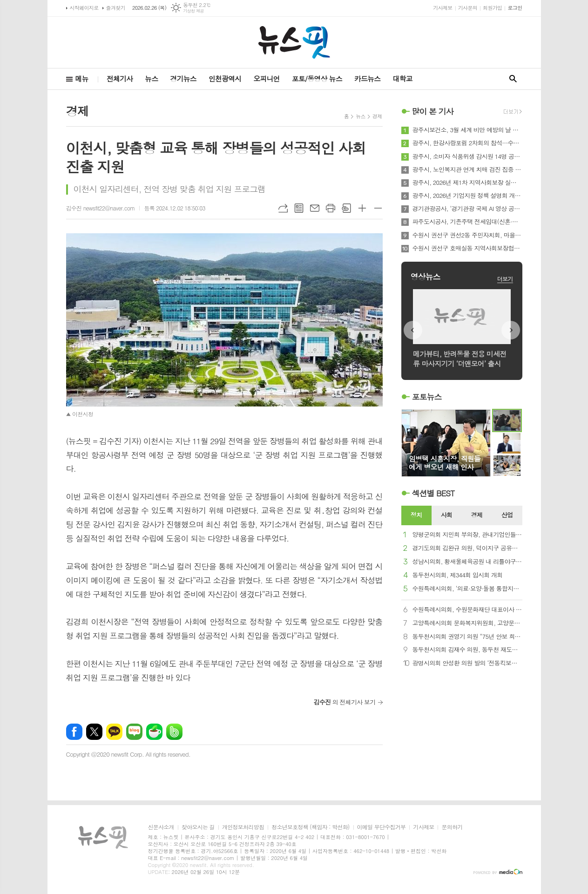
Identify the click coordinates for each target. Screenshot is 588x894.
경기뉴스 (183, 78)
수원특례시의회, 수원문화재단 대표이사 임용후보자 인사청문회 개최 (467, 610)
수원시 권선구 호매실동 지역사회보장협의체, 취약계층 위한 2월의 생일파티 (467, 248)
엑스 (94, 732)
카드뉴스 (367, 78)
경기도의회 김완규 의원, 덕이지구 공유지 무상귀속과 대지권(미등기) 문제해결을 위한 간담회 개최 (467, 548)
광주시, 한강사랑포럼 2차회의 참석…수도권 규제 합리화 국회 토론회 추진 (467, 143)
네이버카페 (154, 732)
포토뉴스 (427, 397)
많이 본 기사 (433, 111)
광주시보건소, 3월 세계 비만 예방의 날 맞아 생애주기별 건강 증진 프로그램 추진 (467, 130)
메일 (315, 208)
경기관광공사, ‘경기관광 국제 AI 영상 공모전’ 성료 (467, 209)
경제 (377, 116)
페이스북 (74, 732)
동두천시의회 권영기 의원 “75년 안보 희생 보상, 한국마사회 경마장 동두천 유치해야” (467, 637)
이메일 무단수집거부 (382, 827)
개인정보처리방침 (243, 827)
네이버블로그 (134, 732)
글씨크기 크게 (362, 208)
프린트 (331, 208)
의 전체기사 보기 (345, 702)
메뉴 (82, 78)
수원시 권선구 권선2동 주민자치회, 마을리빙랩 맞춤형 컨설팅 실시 (467, 235)
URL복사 (283, 208)
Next (511, 330)
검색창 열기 (513, 79)
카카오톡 (114, 732)
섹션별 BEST (433, 493)
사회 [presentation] (446, 515)
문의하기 (452, 827)
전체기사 (120, 78)
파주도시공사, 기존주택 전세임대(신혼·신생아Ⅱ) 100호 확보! (467, 222)
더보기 (505, 279)
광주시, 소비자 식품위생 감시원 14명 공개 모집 (467, 156)
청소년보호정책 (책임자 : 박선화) (310, 827)
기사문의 (468, 8)
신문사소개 (161, 827)
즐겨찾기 (116, 8)
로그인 (515, 8)
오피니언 (266, 78)
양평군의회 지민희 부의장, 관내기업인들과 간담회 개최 (467, 535)
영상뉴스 (426, 277)
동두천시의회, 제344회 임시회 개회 (458, 575)
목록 (299, 208)
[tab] (416, 515)
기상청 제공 (193, 11)
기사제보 (443, 8)
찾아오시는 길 (198, 827)
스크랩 (346, 208)
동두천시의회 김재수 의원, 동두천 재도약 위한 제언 (467, 650)
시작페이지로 (84, 8)
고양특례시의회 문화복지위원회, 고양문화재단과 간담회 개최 (467, 623)
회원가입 (492, 8)
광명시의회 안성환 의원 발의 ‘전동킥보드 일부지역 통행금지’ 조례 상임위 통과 (467, 663)
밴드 (174, 732)
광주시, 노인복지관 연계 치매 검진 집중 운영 (467, 169)
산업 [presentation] (507, 515)
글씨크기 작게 (378, 208)
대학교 (402, 78)
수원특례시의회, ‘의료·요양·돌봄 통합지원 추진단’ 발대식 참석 (467, 589)
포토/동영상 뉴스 (317, 78)
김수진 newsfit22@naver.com (101, 208)
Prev (413, 330)
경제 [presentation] (477, 515)
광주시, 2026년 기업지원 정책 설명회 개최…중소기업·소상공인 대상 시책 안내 (467, 196)
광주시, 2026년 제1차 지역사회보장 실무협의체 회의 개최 (467, 183)
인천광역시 (225, 78)
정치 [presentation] (416, 515)
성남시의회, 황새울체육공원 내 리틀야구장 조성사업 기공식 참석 (467, 562)
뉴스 (151, 78)
